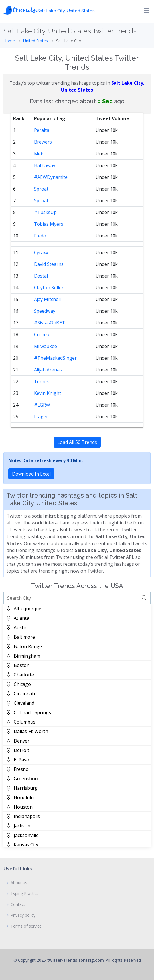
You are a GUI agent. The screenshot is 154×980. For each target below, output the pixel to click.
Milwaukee (45, 346)
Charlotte (20, 675)
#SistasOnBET (49, 323)
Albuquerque (24, 609)
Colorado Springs (29, 712)
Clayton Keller (49, 288)
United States (36, 41)
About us (19, 883)
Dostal (41, 276)
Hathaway (45, 165)
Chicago (19, 684)
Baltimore (21, 637)
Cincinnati (21, 694)
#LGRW (42, 405)
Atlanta (18, 618)
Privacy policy (23, 915)
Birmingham (23, 656)
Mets (39, 154)
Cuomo (42, 334)
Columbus (21, 722)
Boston (18, 665)
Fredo (40, 236)
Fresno (17, 769)
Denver (18, 741)
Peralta (42, 130)
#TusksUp (45, 212)
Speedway (45, 311)
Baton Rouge (24, 646)
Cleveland (20, 703)
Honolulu (20, 797)
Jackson (18, 826)
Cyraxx (41, 252)
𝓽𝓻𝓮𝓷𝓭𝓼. (49, 9)
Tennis (41, 381)
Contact (18, 904)
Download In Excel (31, 474)
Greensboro (23, 779)
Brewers (43, 142)
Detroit (18, 750)
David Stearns (49, 264)
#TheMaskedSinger (55, 358)
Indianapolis (23, 816)
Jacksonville (22, 835)
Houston (19, 807)
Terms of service (26, 926)
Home (9, 41)
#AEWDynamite (51, 177)
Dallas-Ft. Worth (27, 731)
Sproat (41, 189)
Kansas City (22, 845)
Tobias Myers (49, 224)
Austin (17, 627)
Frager (41, 417)
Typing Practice (25, 894)
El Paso (18, 760)
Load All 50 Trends (77, 442)
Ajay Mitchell (47, 299)
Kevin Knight (47, 393)
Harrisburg (22, 788)
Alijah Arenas (48, 370)
